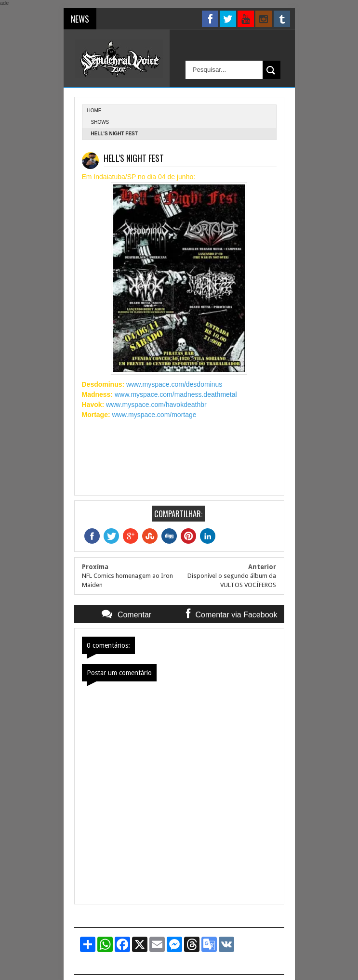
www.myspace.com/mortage (154, 415)
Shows (100, 122)
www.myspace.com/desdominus (174, 384)
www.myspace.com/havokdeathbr (156, 405)
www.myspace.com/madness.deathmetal (176, 394)
